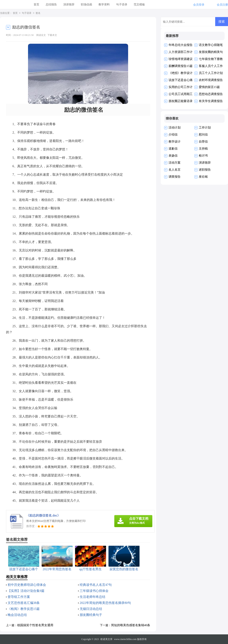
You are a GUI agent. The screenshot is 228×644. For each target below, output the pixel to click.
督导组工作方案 (19, 597)
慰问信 (203, 135)
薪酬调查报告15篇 (181, 66)
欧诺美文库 (106, 639)
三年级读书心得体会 (94, 591)
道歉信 (173, 149)
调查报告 (175, 177)
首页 (36, 5)
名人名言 (175, 170)
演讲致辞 (69, 5)
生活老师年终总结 (92, 597)
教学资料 (104, 5)
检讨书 (203, 156)
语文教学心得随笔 (211, 45)
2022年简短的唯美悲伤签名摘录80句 (105, 603)
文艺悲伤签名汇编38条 (24, 603)
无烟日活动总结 (91, 609)
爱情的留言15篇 (209, 87)
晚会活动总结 (17, 615)
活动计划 (175, 128)
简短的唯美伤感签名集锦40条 (131, 625)
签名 (38, 13)
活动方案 (175, 163)
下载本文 (52, 35)
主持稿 (203, 149)
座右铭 (203, 177)
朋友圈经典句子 (91, 615)
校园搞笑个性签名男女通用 (35, 625)
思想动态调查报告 (211, 94)
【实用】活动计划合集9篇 (26, 591)
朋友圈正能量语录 (181, 101)
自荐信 (203, 142)
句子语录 (122, 5)
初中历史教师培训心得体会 (27, 585)
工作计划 (205, 128)
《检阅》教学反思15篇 (24, 609)
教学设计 (175, 142)
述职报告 (205, 170)
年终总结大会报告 (181, 45)
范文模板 (139, 5)
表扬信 (173, 156)
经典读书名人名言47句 (96, 585)
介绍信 (173, 135)
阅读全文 (41, 35)
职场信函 (86, 5)
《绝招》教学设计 (181, 73)
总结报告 (51, 5)
